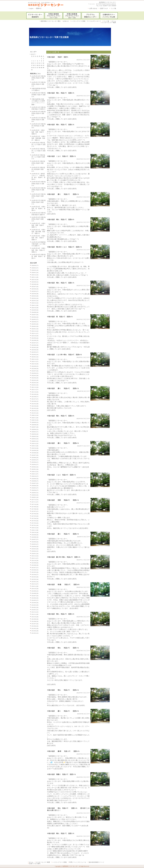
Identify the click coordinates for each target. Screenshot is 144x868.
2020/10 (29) (35, 420)
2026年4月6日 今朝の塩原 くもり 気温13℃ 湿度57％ (39, 144)
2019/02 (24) (35, 467)
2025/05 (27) (35, 291)
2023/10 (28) (35, 336)
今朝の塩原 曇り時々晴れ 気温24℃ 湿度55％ (64, 557)
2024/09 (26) (35, 310)
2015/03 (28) (35, 577)
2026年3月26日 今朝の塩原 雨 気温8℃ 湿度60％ (38, 208)
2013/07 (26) (35, 624)
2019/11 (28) (35, 446)
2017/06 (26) (35, 514)
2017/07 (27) (35, 511)
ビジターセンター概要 (109, 22)
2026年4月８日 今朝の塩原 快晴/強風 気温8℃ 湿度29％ (38, 138)
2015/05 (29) (35, 572)
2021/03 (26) (35, 408)
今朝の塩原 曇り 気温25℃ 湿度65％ (63, 194)
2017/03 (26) (35, 521)
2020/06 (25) (35, 429)
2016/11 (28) (35, 530)
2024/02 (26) (35, 326)
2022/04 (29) (35, 378)
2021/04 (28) (35, 406)
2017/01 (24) (35, 525)
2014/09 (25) (35, 591)
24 (32, 68)
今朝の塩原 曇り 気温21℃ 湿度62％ (63, 534)
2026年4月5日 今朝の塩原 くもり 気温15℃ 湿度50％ (39, 151)
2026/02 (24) (35, 270)
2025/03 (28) (35, 296)
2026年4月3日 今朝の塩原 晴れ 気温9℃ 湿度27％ (38, 163)
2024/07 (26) (35, 315)
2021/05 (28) (35, 404)
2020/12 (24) (35, 415)
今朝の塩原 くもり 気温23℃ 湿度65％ (61, 156)
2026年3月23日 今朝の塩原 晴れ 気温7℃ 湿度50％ (39, 219)
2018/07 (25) (35, 483)
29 (41, 68)
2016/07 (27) (35, 539)
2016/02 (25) (35, 551)
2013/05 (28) (35, 628)
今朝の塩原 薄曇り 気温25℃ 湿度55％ (61, 774)
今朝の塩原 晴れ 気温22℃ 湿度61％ (61, 283)
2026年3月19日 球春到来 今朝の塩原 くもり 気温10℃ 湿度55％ (39, 244)
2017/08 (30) (35, 509)
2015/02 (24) (35, 579)
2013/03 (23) (35, 633)
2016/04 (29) (35, 546)
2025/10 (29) (35, 280)
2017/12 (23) (35, 500)
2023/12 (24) (35, 331)
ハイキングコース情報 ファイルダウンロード (86, 21)
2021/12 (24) (35, 387)
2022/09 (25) (35, 366)
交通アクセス (104, 8)
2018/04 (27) (35, 490)
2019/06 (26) (35, 457)
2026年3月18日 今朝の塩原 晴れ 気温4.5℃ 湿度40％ (39, 250)
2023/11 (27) (35, 333)
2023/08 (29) (35, 340)
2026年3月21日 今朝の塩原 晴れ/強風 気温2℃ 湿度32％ (38, 231)
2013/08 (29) (35, 621)
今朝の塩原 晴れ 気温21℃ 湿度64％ (61, 416)
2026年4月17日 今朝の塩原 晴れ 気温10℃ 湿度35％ (39, 84)
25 (34, 68)
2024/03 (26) (35, 324)
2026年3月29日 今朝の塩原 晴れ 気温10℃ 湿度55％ (39, 190)
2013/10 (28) (35, 617)
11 (34, 63)
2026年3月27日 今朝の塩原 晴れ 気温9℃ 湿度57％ (39, 202)
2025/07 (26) (35, 287)
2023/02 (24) (35, 354)
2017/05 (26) (35, 516)
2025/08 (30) (35, 284)
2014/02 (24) (35, 607)
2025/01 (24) (35, 301)
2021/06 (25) (35, 401)
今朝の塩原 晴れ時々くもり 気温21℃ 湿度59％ (64, 247)
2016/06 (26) (35, 542)
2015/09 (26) (35, 563)
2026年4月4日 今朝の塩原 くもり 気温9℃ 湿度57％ (38, 157)
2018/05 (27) (35, 488)
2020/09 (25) (35, 422)
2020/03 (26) (35, 436)
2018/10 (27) (35, 476)
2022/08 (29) (35, 369)
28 (40, 68)
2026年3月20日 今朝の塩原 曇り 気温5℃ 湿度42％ (38, 238)
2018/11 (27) (35, 474)
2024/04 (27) (35, 322)
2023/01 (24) (35, 357)
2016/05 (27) (35, 544)
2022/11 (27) (35, 361)
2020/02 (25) (35, 439)
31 (32, 70)
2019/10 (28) (35, 448)
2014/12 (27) (35, 584)
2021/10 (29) (35, 392)
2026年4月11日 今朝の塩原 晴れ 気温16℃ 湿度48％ (39, 120)
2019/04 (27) (35, 462)
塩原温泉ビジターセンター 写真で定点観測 (49, 37)
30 (43, 68)
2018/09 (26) (35, 479)
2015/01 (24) (35, 582)
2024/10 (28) (35, 308)
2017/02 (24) (35, 523)
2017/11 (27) (35, 502)
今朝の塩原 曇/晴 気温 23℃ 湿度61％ (63, 751)
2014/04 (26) (35, 603)
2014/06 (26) (35, 598)
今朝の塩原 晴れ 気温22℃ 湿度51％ (63, 648)
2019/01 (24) (35, 469)
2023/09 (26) (35, 338)
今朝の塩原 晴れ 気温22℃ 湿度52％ (61, 614)
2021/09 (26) (35, 394)
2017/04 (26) (35, 518)
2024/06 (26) (35, 317)
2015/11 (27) (35, 558)
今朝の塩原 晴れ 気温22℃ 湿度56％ (63, 690)
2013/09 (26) (35, 619)
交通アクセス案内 (35, 864)
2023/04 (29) (35, 350)
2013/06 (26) (35, 626)
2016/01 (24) (35, 554)
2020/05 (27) (35, 432)
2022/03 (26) (35, 380)
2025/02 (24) (35, 298)
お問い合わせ (93, 8)
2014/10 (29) (35, 589)
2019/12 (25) (35, 443)
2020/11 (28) (35, 418)
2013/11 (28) (35, 614)
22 (41, 65)
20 (38, 65)
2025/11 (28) (35, 277)
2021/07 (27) (35, 399)
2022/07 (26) (35, 371)
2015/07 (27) (35, 568)
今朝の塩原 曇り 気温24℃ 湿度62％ (63, 388)
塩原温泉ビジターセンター (108, 2)
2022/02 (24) (35, 383)
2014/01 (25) (35, 610)
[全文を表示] (72, 87)
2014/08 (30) (35, 593)
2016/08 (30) (35, 537)
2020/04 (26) (35, 434)
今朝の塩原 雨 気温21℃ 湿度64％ (60, 317)
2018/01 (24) (35, 497)
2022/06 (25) (35, 373)
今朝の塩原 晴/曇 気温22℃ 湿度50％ (65, 585)
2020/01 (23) (35, 441)
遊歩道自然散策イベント (97, 862)
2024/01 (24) (35, 329)
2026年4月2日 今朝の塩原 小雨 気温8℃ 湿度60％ (38, 169)
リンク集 (113, 8)
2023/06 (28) (35, 345)
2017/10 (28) (35, 504)
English (31, 8)
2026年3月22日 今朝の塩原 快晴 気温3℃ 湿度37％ (38, 225)
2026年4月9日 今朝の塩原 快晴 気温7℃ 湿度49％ (38, 132)
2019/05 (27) (35, 460)
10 (32, 63)
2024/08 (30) (35, 312)
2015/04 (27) (35, 575)
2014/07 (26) (35, 596)
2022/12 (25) (35, 359)
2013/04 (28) (35, 631)
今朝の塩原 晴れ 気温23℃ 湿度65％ (61, 93)
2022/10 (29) (35, 364)
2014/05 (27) (35, 600)
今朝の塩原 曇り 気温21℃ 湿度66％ (63, 443)
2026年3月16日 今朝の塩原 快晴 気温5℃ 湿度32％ (39, 256)
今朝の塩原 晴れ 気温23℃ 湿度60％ (61, 220)
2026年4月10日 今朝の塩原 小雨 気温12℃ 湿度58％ (39, 126)
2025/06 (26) (35, 289)
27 (38, 68)
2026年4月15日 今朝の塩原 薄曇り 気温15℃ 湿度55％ (39, 95)
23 (43, 65)
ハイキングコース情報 (60, 862)
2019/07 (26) (35, 455)
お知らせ (66, 21)
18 (34, 65)
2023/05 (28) (35, 347)
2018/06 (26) (35, 486)
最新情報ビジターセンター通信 (51, 21)
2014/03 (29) (35, 605)
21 (40, 65)
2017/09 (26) (35, 507)
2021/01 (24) (35, 413)
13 (38, 63)
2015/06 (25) (35, 570)
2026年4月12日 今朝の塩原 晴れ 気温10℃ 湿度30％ (39, 113)
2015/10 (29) (35, 560)
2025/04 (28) (35, 294)
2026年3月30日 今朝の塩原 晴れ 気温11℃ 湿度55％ (39, 184)
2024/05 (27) (35, 319)
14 (40, 63)
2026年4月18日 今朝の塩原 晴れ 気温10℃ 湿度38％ (39, 78)
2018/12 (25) (35, 472)
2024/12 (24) (35, 303)
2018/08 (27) (35, 481)
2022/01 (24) (35, 385)
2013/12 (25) (35, 612)
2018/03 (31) (35, 493)
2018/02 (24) (35, 495)
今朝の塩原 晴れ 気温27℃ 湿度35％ (61, 833)
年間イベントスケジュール (78, 862)
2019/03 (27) (35, 464)
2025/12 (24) (35, 275)
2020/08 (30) (35, 425)
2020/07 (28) (35, 427)
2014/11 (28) (35, 586)
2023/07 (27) (35, 343)
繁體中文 (39, 8)
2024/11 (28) (35, 305)
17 (32, 65)
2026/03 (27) (35, 268)
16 (43, 63)
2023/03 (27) (35, 352)
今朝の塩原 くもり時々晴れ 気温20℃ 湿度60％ (64, 355)
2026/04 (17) (35, 265)
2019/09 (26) (35, 450)
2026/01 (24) (35, 272)
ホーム (114, 21)
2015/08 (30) (35, 565)
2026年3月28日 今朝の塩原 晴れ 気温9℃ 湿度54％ (39, 196)
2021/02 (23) (35, 411)
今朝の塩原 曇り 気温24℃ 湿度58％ (63, 711)
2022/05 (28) (35, 375)
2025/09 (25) (35, 282)
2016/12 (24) (35, 528)
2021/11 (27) (35, 390)
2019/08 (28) (35, 453)
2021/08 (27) (35, 397)
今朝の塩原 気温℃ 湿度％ (58, 57)
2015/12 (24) (35, 556)
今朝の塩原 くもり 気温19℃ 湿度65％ (61, 475)
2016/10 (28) (35, 532)
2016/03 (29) (35, 549)
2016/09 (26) (35, 535)
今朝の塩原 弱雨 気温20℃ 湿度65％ (63, 500)
